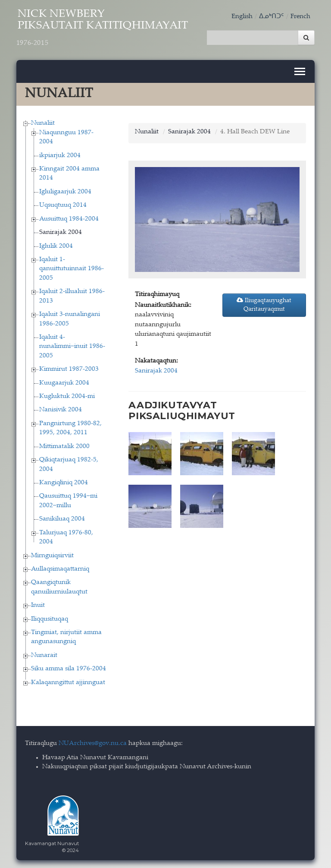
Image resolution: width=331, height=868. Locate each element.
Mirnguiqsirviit (52, 555)
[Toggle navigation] (300, 71)
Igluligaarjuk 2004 (65, 191)
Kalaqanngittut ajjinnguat (68, 682)
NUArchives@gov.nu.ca (93, 743)
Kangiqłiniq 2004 (64, 482)
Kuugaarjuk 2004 (64, 382)
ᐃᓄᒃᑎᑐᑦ (272, 17)
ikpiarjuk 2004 (60, 155)
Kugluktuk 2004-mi (67, 396)
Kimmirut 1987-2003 (69, 369)
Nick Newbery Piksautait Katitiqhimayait (108, 29)
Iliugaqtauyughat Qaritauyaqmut (264, 304)
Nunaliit (43, 123)
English (242, 17)
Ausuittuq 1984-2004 (69, 218)
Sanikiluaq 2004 (62, 519)
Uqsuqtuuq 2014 (63, 205)
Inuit (38, 605)
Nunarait (44, 655)
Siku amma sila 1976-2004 (69, 668)
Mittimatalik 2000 (64, 446)
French (300, 17)
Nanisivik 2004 (61, 409)
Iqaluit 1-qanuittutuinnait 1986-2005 (72, 268)
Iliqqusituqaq (50, 618)
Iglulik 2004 (56, 245)
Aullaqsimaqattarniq (60, 568)
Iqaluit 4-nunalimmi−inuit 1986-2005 (72, 346)
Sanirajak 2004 (61, 232)
